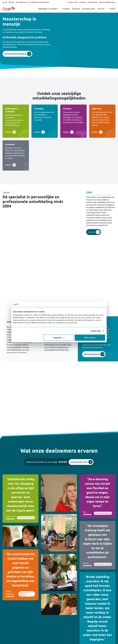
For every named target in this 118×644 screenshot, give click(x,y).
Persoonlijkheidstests (107, 2)
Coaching (66, 9)
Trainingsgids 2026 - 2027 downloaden (93, 382)
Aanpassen (59, 338)
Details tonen (96, 331)
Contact (112, 9)
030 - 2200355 (8, 2)
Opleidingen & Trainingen (48, 9)
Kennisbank (92, 2)
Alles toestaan (90, 338)
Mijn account (72, 2)
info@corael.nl (22, 2)
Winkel (83, 2)
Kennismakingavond (94, 354)
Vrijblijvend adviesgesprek (39, 2)
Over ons (101, 9)
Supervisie (76, 9)
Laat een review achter (82, 437)
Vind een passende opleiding (18, 54)
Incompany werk (89, 9)
